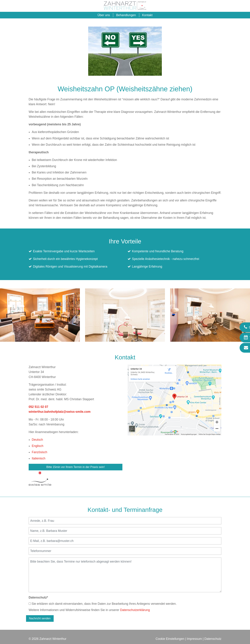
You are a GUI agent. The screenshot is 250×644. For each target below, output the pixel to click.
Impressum (194, 639)
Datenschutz (38, 597)
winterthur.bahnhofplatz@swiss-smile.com (60, 412)
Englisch (38, 446)
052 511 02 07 (38, 407)
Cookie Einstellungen (170, 639)
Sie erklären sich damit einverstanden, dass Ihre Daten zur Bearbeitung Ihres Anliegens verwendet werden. (103, 604)
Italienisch (39, 458)
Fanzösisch (39, 452)
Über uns (104, 15)
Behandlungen (126, 15)
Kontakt (147, 15)
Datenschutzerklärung (135, 610)
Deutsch (37, 440)
